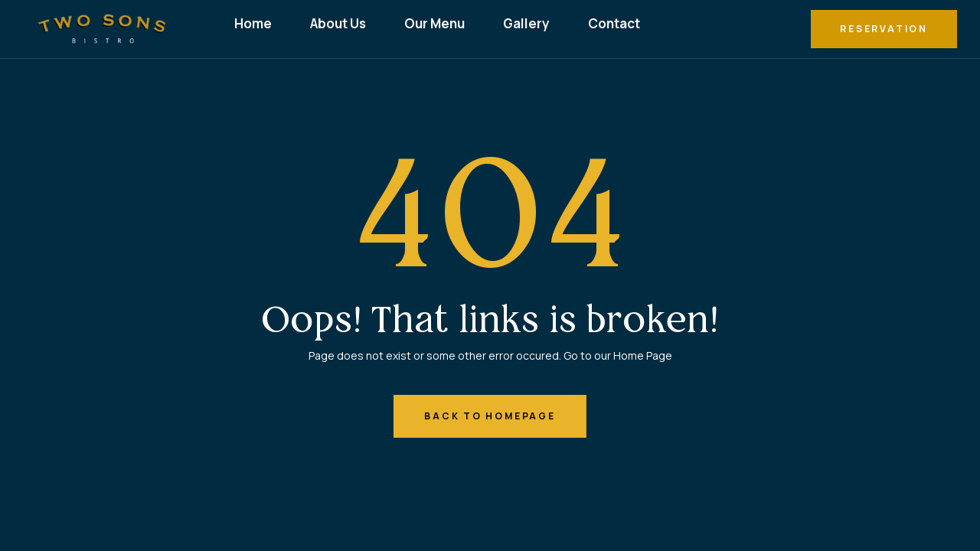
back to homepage (490, 416)
